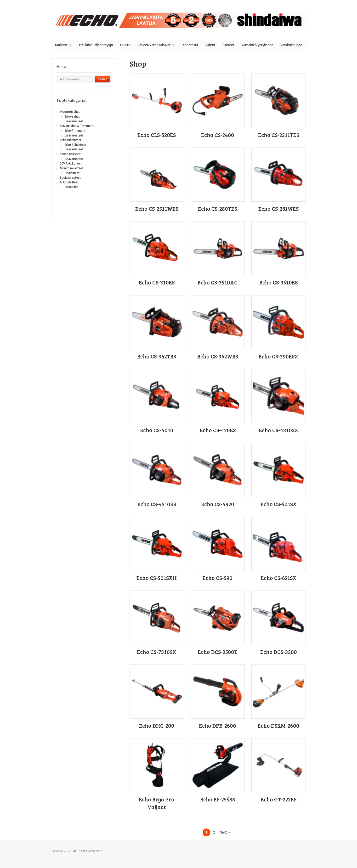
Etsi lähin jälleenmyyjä (96, 45)
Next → (225, 832)
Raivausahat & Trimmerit (77, 126)
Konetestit (190, 45)
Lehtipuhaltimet (70, 140)
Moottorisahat (70, 112)
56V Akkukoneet (71, 163)
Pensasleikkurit (70, 154)
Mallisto (61, 45)
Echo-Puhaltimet (75, 145)
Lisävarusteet (74, 121)
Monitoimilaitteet (71, 168)
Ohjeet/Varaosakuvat (154, 45)
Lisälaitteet (72, 173)
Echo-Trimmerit (75, 131)
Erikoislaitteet (69, 182)
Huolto (125, 45)
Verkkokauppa (291, 45)
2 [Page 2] (214, 832)
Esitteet (228, 45)
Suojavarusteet (70, 178)
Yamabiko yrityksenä (257, 45)
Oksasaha (71, 187)
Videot (210, 45)
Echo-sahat (72, 116)
